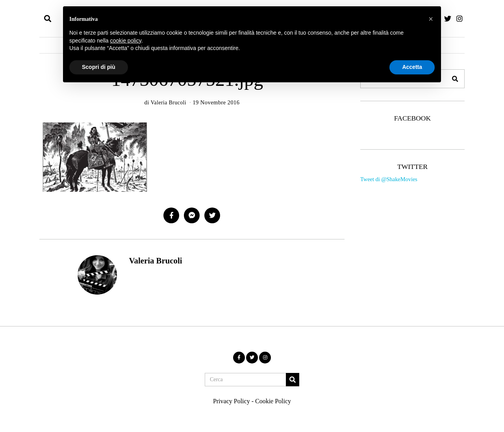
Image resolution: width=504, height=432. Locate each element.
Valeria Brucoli (155, 260)
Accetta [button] (412, 67)
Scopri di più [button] (99, 67)
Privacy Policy (232, 401)
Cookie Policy (273, 401)
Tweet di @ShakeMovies (389, 179)
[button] (455, 79)
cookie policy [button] (126, 41)
